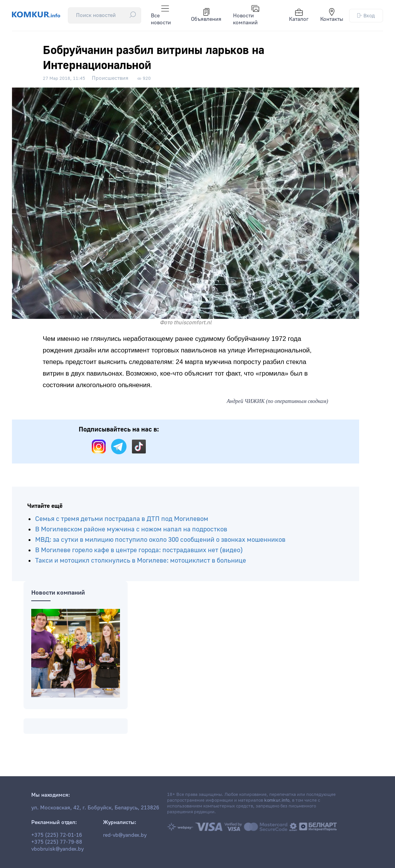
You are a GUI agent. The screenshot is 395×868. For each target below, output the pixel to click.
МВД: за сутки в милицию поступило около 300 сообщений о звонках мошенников (160, 540)
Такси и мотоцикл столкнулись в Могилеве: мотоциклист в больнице (141, 560)
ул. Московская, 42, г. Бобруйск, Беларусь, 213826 (95, 808)
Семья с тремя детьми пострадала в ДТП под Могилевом (122, 519)
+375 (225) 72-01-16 (57, 835)
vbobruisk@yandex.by (57, 849)
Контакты (332, 15)
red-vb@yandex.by (125, 835)
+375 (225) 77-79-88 (57, 842)
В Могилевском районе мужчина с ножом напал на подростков (131, 529)
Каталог (299, 15)
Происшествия (110, 78)
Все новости (161, 15)
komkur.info (277, 800)
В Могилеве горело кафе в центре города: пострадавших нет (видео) (139, 550)
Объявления (206, 15)
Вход (366, 16)
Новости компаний (246, 15)
